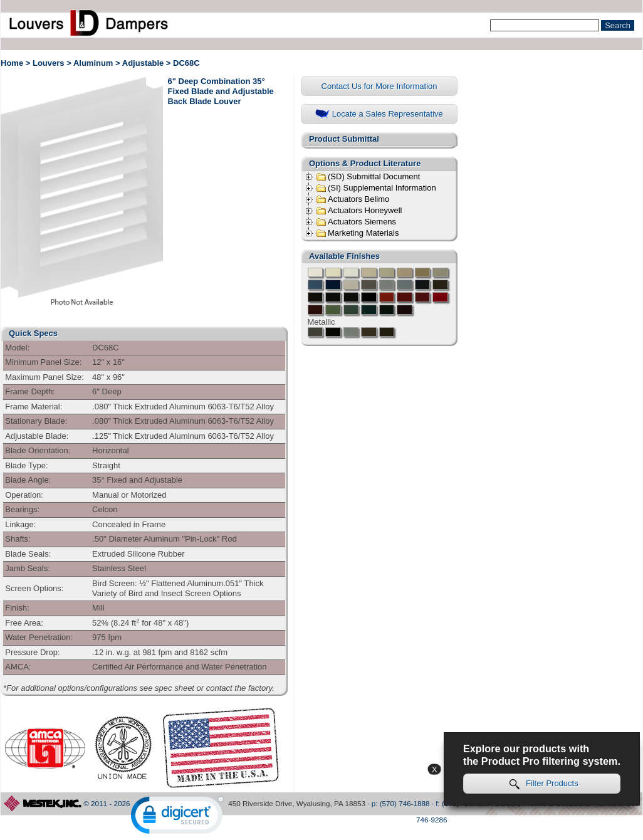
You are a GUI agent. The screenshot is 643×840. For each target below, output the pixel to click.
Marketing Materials (357, 233)
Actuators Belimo (353, 199)
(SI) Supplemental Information (376, 188)
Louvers (49, 63)
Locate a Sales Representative (379, 114)
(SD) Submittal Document (368, 177)
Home (12, 63)
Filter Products (544, 784)
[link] (177, 818)
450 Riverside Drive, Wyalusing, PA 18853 (297, 803)
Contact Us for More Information (379, 86)
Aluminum (93, 63)
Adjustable (143, 63)
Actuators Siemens (356, 222)
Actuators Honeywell (359, 211)
